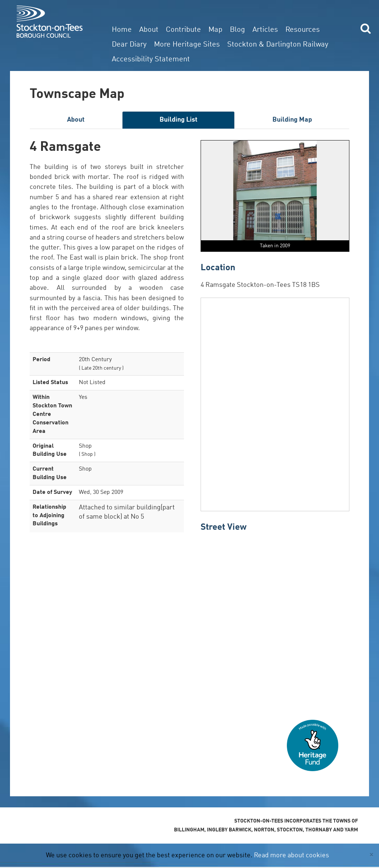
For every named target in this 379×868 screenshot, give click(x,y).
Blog (237, 30)
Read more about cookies (291, 855)
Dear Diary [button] (129, 45)
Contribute (183, 30)
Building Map (292, 120)
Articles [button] (265, 30)
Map (215, 30)
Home (122, 30)
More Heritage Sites (187, 45)
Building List (178, 120)
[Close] (371, 855)
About (149, 30)
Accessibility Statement (151, 60)
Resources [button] (303, 30)
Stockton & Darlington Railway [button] (278, 45)
